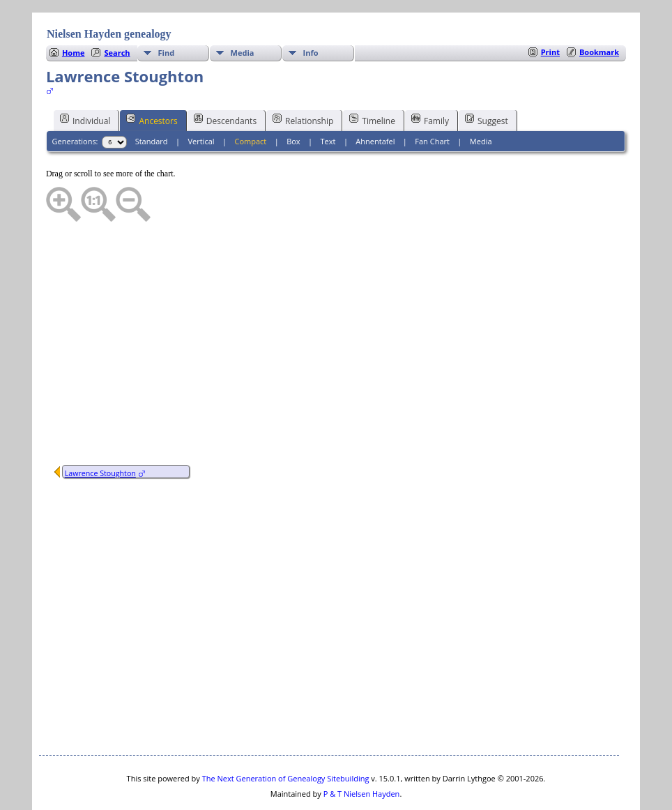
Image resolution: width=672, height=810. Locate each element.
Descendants (225, 78)
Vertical (201, 99)
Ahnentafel (375, 99)
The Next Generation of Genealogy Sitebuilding (286, 736)
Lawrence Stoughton (100, 431)
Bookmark (599, 10)
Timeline (372, 78)
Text (328, 99)
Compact (250, 99)
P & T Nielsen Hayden (362, 752)
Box (293, 99)
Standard (152, 99)
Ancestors (152, 78)
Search (117, 11)
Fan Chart (432, 99)
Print (550, 10)
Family (430, 78)
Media (243, 11)
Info (311, 11)
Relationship (303, 78)
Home (74, 11)
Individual (85, 78)
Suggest (487, 78)
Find (167, 11)
